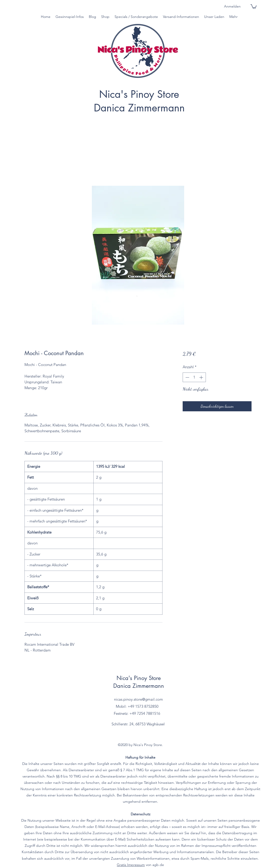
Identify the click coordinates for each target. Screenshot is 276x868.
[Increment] (202, 377)
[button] (254, 6)
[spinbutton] (194, 377)
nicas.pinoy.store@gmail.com (139, 699)
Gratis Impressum (131, 865)
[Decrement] (187, 377)
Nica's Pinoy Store (139, 94)
